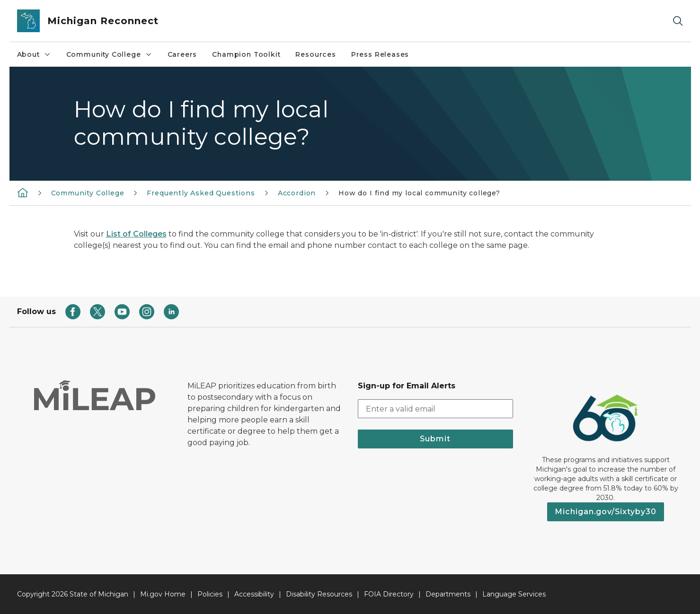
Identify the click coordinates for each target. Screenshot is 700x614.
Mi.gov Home (163, 594)
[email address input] (435, 409)
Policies (210, 594)
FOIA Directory (389, 594)
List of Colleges (136, 234)
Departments (448, 594)
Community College (109, 54)
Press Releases (380, 54)
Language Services (514, 594)
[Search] (678, 21)
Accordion (297, 193)
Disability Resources (319, 594)
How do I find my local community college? (419, 193)
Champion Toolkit (246, 54)
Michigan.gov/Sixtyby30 (606, 512)
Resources (315, 54)
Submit (435, 439)
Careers (182, 54)
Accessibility (254, 594)
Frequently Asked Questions (201, 193)
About (34, 54)
